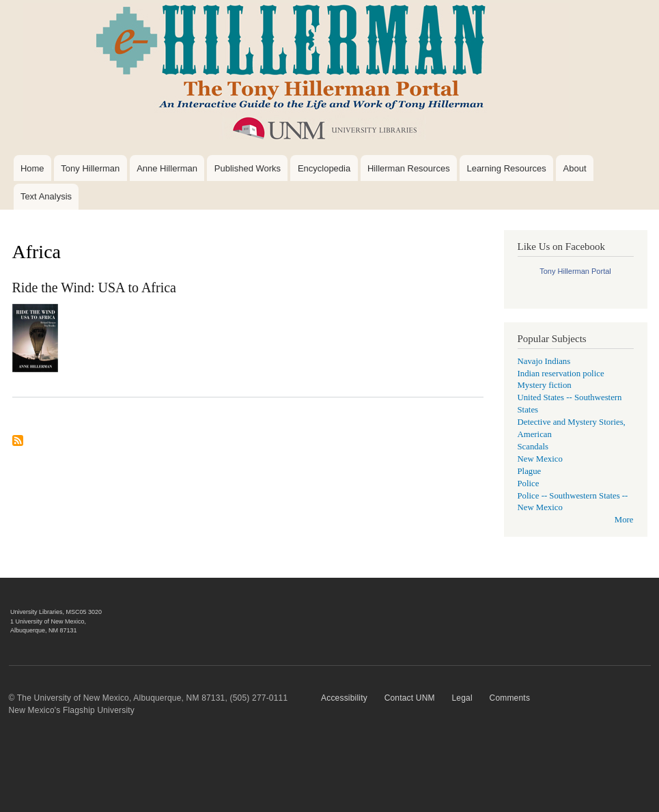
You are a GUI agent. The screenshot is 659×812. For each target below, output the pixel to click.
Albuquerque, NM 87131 (44, 630)
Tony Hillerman (90, 168)
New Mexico (540, 459)
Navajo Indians (544, 361)
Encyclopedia (324, 168)
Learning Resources (506, 168)
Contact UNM (410, 698)
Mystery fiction (545, 385)
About (575, 168)
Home (32, 168)
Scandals (533, 447)
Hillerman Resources (409, 168)
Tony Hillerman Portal (575, 271)
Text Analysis (46, 196)
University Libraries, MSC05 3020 (56, 612)
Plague (530, 471)
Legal (462, 698)
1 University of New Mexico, (48, 621)
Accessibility (344, 698)
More (624, 520)
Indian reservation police (561, 374)
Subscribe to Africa (18, 446)
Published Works (248, 168)
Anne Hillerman (167, 168)
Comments (510, 698)
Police (529, 484)
